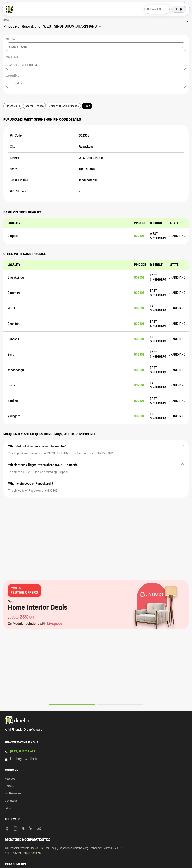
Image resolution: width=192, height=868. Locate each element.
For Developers (13, 794)
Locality (13, 76)
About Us (10, 779)
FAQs (8, 808)
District (12, 58)
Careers (9, 786)
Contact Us (11, 801)
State (10, 40)
